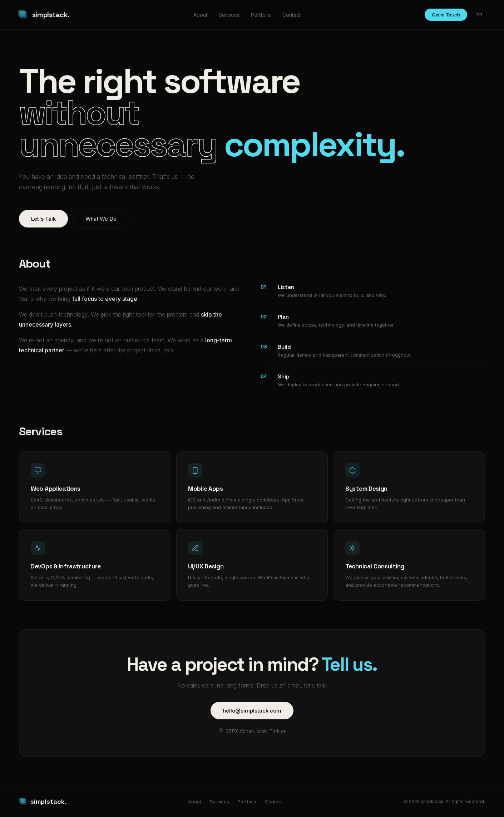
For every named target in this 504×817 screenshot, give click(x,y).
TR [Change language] (479, 15)
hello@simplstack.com (252, 711)
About (200, 15)
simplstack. (43, 15)
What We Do (101, 219)
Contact (291, 15)
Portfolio (261, 15)
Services (229, 15)
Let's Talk (43, 219)
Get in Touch (446, 15)
